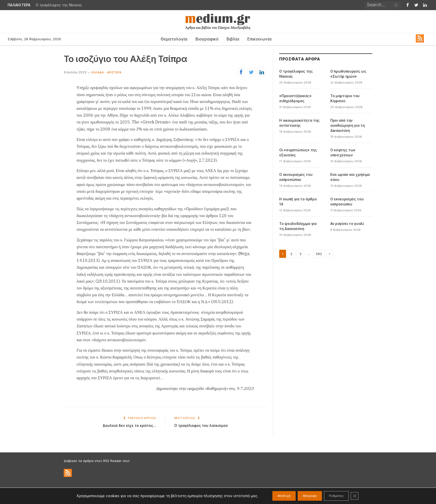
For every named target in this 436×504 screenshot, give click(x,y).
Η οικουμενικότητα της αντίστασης (299, 123)
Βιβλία (233, 39)
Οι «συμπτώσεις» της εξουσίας (298, 152)
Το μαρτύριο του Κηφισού (345, 98)
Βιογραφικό (207, 39)
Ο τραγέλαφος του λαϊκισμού (202, 425)
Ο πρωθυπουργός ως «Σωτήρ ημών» (348, 74)
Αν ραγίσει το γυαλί (347, 224)
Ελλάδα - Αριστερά (106, 72)
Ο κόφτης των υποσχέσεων (343, 152)
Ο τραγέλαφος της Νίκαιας (59, 5)
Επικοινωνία (259, 39)
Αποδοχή (276, 496)
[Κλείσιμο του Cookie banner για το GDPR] (366, 496)
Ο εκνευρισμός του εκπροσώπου (296, 177)
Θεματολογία (174, 39)
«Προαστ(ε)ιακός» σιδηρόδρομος (295, 98)
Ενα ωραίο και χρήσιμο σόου (350, 177)
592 (319, 254)
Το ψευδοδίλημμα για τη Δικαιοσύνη (298, 226)
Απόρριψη (309, 496)
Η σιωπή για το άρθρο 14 (298, 202)
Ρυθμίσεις (343, 496)
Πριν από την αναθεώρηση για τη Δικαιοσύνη (347, 125)
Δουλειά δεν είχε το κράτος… (129, 425)
